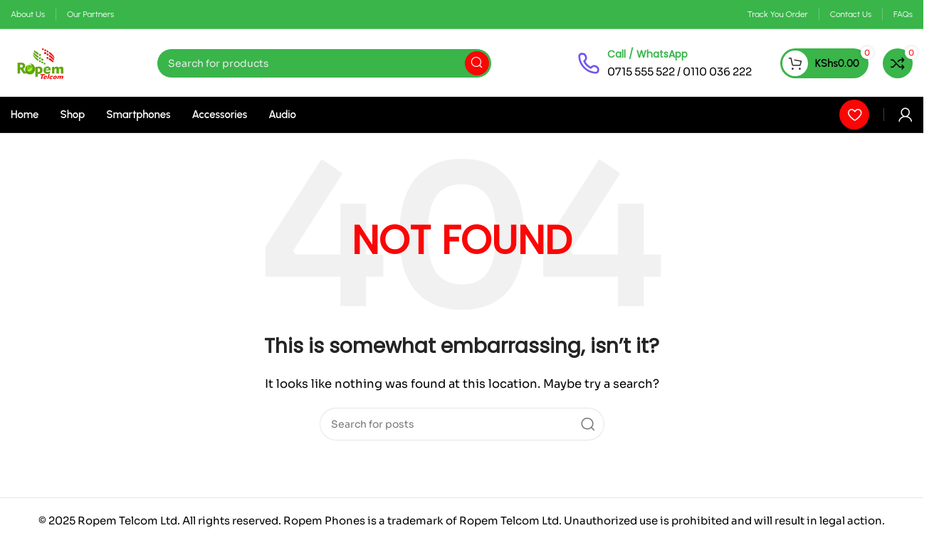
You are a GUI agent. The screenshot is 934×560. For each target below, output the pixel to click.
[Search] (324, 63)
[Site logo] (41, 62)
